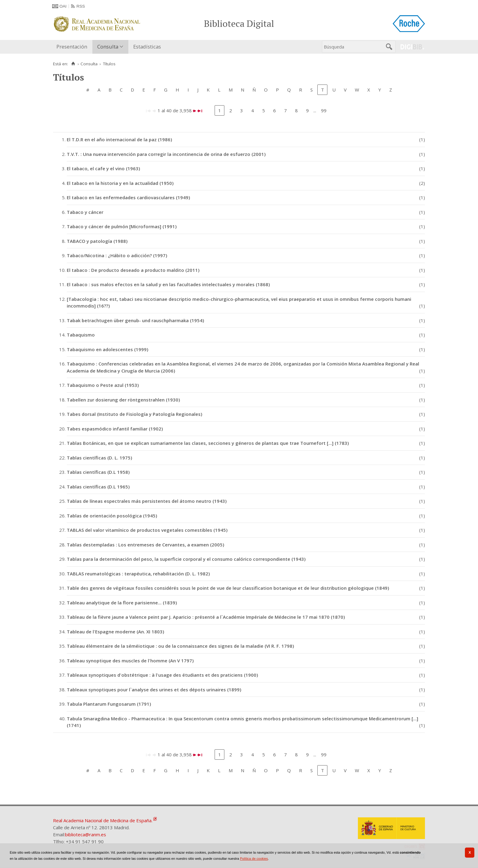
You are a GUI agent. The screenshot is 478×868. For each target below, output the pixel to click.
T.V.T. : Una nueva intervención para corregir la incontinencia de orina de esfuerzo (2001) (166, 154)
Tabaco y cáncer (85, 212)
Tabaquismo (81, 335)
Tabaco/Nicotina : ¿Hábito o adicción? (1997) (117, 255)
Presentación (72, 47)
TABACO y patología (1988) (97, 241)
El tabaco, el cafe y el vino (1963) (103, 168)
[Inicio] (73, 64)
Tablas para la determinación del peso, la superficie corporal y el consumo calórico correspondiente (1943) (186, 559)
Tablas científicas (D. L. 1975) (99, 458)
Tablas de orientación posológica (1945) (112, 516)
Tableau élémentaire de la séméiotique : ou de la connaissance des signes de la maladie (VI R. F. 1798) (180, 646)
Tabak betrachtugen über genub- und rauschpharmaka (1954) (135, 320)
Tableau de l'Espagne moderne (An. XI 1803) (115, 632)
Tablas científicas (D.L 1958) (98, 472)
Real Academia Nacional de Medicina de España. (103, 820)
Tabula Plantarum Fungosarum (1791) (109, 704)
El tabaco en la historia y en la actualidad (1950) (120, 183)
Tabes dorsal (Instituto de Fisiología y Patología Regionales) (134, 414)
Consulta (108, 47)
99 (324, 110)
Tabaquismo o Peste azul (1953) (103, 385)
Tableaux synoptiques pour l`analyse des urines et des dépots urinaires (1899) (154, 690)
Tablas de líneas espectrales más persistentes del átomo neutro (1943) (147, 501)
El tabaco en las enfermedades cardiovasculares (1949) (128, 197)
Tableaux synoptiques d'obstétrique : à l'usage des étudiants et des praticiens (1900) (162, 675)
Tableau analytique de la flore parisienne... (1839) (122, 603)
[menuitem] (73, 47)
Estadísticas (147, 47)
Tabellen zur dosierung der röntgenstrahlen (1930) (123, 400)
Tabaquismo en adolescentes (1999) (107, 349)
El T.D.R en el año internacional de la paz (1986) (119, 139)
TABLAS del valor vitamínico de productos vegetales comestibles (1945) (147, 530)
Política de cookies (254, 859)
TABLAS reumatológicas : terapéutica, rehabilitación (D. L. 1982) (138, 574)
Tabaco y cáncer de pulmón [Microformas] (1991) (122, 226)
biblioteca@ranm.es (86, 834)
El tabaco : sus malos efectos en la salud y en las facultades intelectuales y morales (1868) (168, 284)
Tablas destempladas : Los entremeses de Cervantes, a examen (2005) (145, 545)
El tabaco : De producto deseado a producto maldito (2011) (133, 270)
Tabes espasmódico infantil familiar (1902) (115, 429)
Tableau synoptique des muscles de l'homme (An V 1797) (130, 661)
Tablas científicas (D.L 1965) (98, 487)
